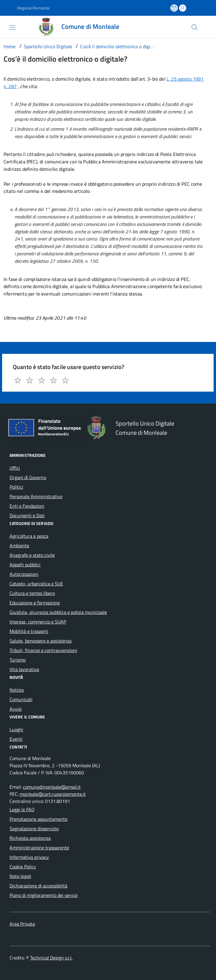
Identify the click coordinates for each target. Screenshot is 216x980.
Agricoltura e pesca (29, 536)
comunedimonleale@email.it (52, 787)
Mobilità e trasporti (29, 631)
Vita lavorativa (24, 669)
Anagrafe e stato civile (32, 555)
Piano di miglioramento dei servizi (44, 895)
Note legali (20, 876)
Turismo (18, 660)
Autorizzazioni (24, 574)
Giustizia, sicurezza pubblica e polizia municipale (58, 612)
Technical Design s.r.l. (51, 958)
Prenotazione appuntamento (38, 819)
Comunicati (21, 699)
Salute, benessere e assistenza (41, 641)
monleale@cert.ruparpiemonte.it (53, 794)
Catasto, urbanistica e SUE (36, 584)
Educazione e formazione (35, 603)
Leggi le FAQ (22, 809)
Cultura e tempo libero (32, 593)
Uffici (15, 468)
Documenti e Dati (27, 515)
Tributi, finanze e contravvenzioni (43, 650)
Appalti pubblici (25, 565)
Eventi (16, 739)
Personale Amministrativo (36, 496)
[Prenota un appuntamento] (175, 8)
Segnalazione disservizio (34, 829)
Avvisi (16, 709)
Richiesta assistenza (30, 838)
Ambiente (19, 546)
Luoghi (16, 729)
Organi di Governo (28, 477)
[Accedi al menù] (8, 26)
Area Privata (22, 924)
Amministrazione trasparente (39, 848)
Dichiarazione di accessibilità (38, 886)
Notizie (17, 690)
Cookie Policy (23, 867)
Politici (16, 487)
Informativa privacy (29, 857)
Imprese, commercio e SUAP (38, 622)
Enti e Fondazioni (27, 506)
